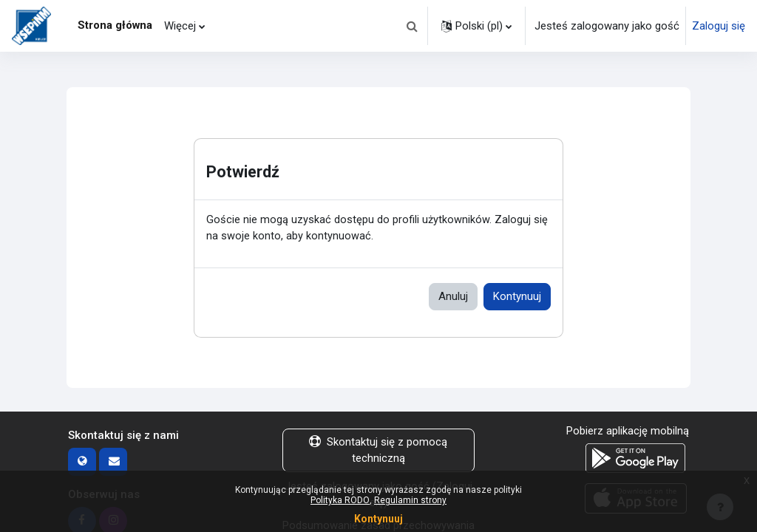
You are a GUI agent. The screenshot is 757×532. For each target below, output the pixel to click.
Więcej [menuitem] (180, 26)
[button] (412, 26)
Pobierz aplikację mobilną (628, 432)
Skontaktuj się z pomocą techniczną (378, 451)
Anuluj (453, 297)
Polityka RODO (340, 500)
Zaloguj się (719, 26)
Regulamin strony (410, 500)
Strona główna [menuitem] (115, 25)
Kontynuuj (517, 297)
